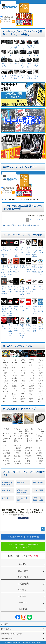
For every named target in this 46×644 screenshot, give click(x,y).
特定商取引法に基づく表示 (11, 634)
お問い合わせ (6, 629)
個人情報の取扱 (7, 638)
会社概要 (23, 609)
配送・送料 (23, 571)
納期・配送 (6, 490)
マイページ (23, 596)
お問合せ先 (23, 584)
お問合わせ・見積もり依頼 (38, 499)
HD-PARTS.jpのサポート (7, 484)
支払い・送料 (38, 482)
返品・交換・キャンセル (22, 491)
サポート (23, 603)
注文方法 (20, 482)
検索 (13, 21)
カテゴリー (23, 590)
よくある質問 (38, 490)
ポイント (5, 498)
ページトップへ (43, 529)
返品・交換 (23, 577)
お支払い (23, 564)
